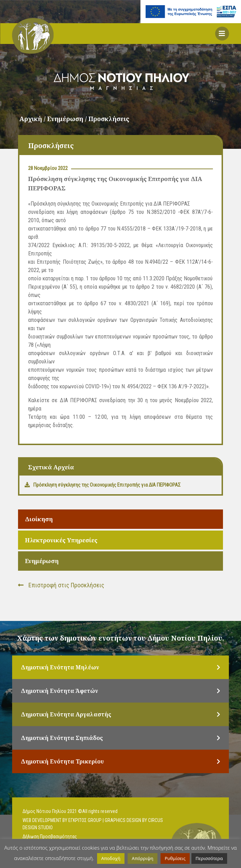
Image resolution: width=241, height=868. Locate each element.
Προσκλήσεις (109, 119)
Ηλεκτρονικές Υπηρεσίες (61, 540)
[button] (222, 34)
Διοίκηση (39, 519)
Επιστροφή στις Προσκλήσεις (61, 585)
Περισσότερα (209, 858)
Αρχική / (33, 119)
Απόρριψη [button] (143, 858)
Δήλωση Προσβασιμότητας (50, 837)
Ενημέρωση (42, 561)
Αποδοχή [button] (111, 858)
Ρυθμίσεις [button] (175, 858)
